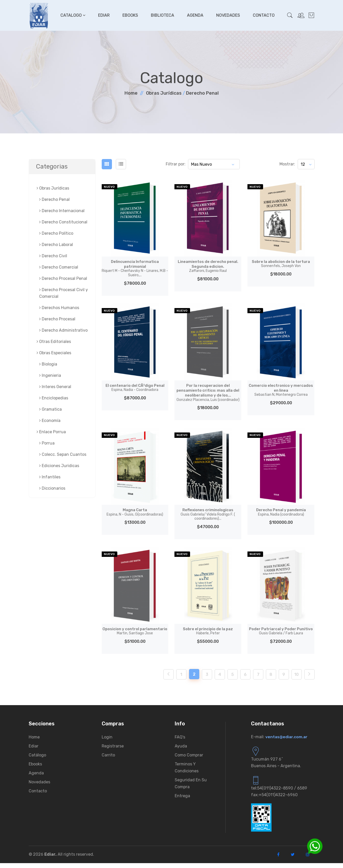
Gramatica (50, 409)
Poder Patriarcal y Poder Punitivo (281, 633)
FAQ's (180, 742)
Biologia (48, 364)
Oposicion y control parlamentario (135, 633)
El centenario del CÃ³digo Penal (135, 388)
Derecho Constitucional (63, 222)
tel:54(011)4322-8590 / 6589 (279, 793)
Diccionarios (52, 488)
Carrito (108, 760)
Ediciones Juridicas (59, 466)
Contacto (263, 15)
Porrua (47, 443)
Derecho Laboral (56, 245)
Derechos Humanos (59, 308)
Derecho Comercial (59, 267)
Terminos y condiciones (187, 772)
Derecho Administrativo (63, 330)
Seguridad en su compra (191, 788)
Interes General (55, 387)
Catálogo (37, 760)
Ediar (103, 15)
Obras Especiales (54, 353)
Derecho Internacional (62, 211)
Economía (50, 421)
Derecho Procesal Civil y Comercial (64, 293)
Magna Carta (135, 512)
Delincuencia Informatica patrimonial (135, 268)
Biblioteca (162, 15)
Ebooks (130, 15)
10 (297, 679)
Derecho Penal (202, 93)
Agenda (195, 15)
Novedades (228, 15)
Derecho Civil (53, 256)
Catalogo (72, 15)
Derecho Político (56, 233)
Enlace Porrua (51, 432)
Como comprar (189, 760)
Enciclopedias (54, 398)
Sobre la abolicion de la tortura (281, 264)
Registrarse (113, 751)
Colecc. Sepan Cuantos (63, 454)
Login (107, 742)
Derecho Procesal (57, 319)
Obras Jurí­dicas (164, 93)
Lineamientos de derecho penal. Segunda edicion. (208, 266)
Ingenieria (50, 375)
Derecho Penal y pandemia (281, 512)
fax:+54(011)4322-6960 (274, 800)
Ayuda (181, 751)
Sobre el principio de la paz (208, 631)
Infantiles (50, 477)
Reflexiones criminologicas (208, 514)
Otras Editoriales (54, 342)
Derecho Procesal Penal (63, 278)
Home (131, 93)
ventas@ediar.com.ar (287, 742)
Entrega (182, 801)
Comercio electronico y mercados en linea (281, 390)
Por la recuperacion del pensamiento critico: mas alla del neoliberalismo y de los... (208, 392)
